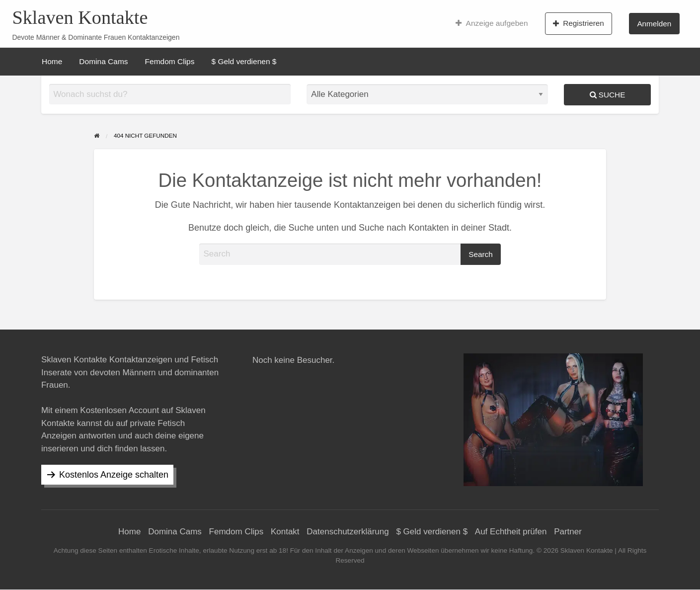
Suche (608, 95)
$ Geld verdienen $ (244, 61)
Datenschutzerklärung (348, 532)
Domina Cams (103, 61)
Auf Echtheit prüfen (511, 532)
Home (52, 61)
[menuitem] (492, 23)
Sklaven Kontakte (80, 17)
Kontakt (285, 532)
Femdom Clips (170, 61)
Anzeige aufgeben (492, 23)
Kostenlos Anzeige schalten (114, 475)
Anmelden (654, 24)
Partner (568, 532)
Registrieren (579, 23)
